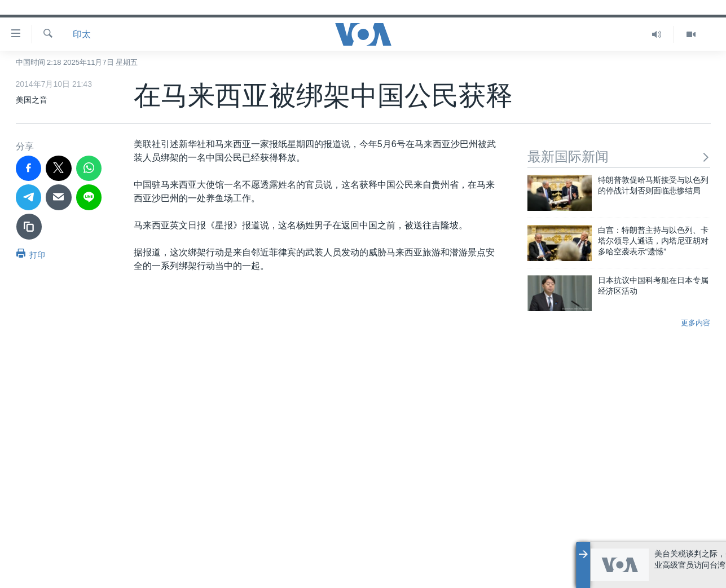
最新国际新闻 (619, 156)
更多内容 (696, 323)
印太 (82, 34)
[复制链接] (29, 227)
